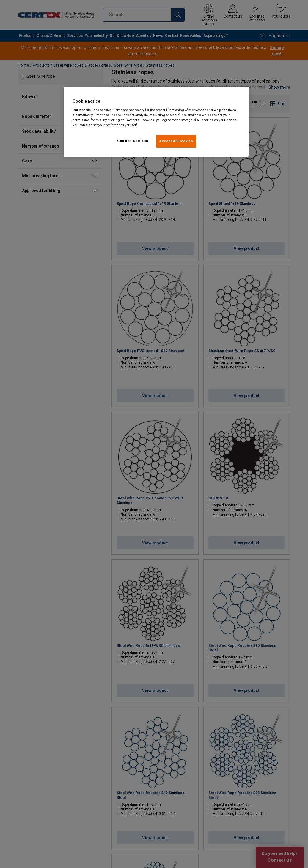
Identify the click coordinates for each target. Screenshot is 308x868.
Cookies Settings (133, 141)
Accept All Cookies (176, 141)
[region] (156, 122)
